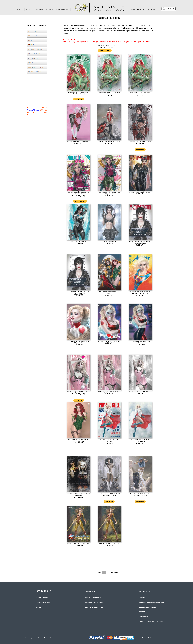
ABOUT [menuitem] (50, 9)
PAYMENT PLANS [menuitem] (62, 9)
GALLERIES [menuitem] (39, 9)
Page (99, 573)
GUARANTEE (33, 110)
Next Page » (114, 573)
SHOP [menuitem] (29, 9)
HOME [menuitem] (20, 9)
